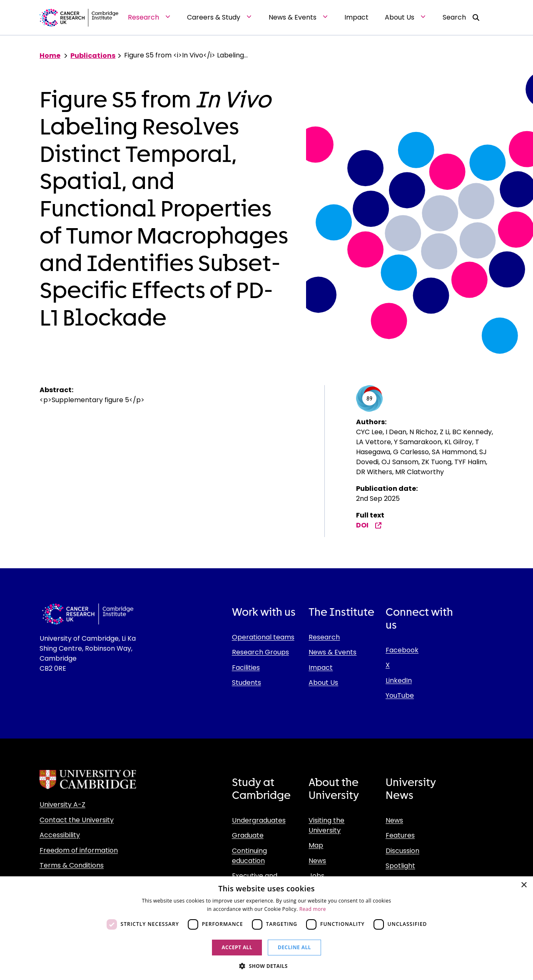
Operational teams (263, 637)
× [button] (524, 885)
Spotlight (400, 866)
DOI (369, 525)
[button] (266, 966)
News (317, 861)
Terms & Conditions (72, 865)
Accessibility (60, 835)
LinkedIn (399, 680)
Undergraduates (259, 820)
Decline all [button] (294, 947)
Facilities (246, 668)
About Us (323, 683)
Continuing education (249, 856)
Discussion (402, 851)
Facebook (402, 650)
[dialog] (266, 928)
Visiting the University (326, 825)
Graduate (248, 835)
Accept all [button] (237, 947)
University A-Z (62, 805)
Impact (321, 668)
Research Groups (260, 652)
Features (400, 835)
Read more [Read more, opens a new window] (313, 909)
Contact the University (77, 820)
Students (247, 683)
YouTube (400, 695)
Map (316, 845)
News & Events (333, 652)
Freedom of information (79, 850)
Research (324, 637)
